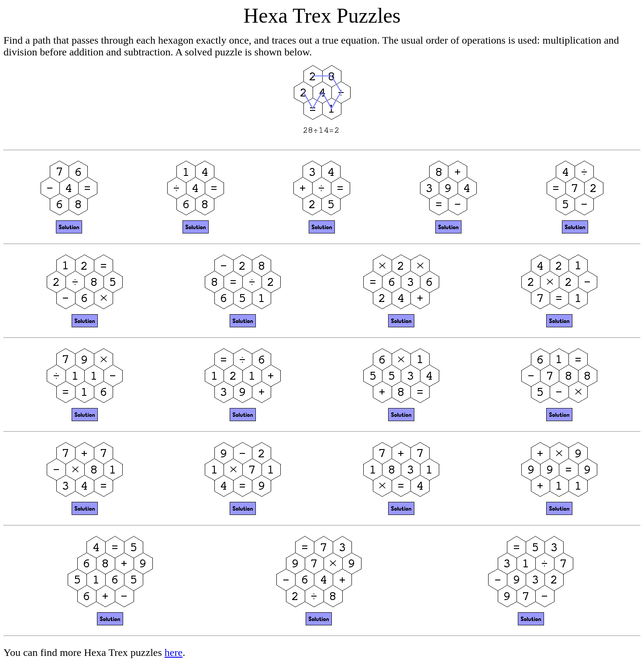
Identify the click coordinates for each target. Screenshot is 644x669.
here (174, 652)
